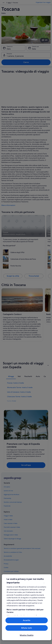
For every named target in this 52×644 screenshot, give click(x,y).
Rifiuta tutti (27, 628)
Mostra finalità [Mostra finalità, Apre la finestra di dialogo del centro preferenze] (27, 635)
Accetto (27, 620)
